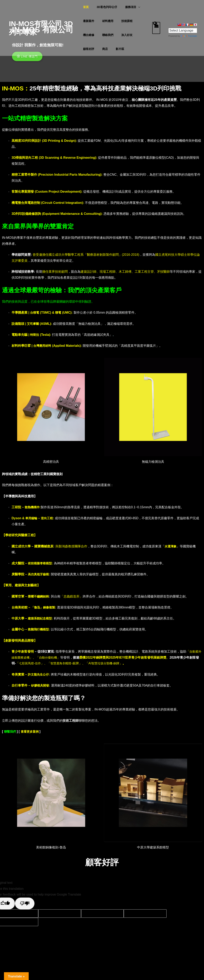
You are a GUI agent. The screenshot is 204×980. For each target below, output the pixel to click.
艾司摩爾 (34, 324)
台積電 (35, 313)
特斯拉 (35, 335)
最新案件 (89, 21)
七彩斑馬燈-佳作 (34, 663)
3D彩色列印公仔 (105, 7)
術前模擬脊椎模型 (41, 563)
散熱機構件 (33, 507)
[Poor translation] (25, 903)
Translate (189, 36)
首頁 (86, 7)
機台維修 (139, 21)
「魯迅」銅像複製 (44, 607)
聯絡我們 (89, 35)
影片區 (87, 49)
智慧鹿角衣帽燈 (66, 663)
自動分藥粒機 (53, 657)
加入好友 (106, 35)
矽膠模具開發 (41, 685)
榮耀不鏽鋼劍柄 (39, 596)
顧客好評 (123, 35)
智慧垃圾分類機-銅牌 (112, 663)
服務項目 (126, 7)
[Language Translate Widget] (183, 31)
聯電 (59, 313)
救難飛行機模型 (39, 629)
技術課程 (123, 21)
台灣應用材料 (43, 346)
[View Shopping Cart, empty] (156, 28)
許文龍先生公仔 (39, 674)
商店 (136, 35)
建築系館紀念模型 (41, 618)
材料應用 (106, 21)
